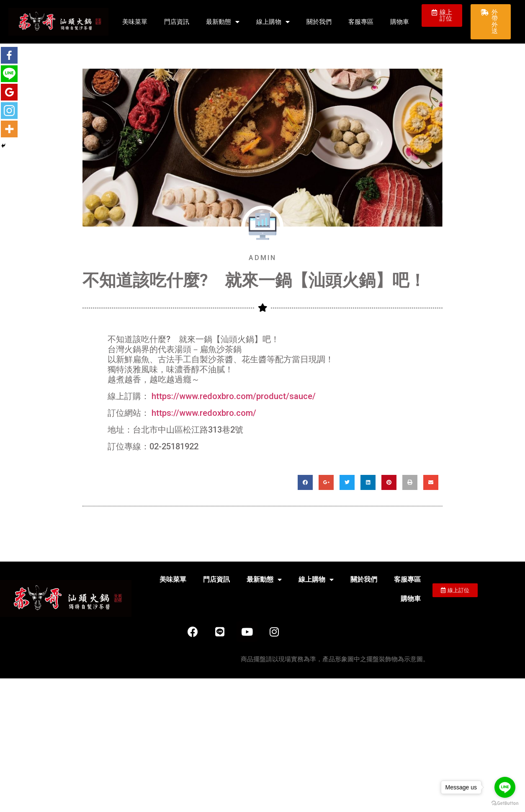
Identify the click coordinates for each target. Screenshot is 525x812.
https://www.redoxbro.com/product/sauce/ (234, 396)
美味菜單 (135, 22)
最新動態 (223, 22)
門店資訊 (177, 22)
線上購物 (273, 22)
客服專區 (361, 22)
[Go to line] (505, 787)
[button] (442, 15)
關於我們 (319, 22)
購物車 (400, 22)
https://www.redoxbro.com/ (204, 413)
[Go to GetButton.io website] (505, 803)
